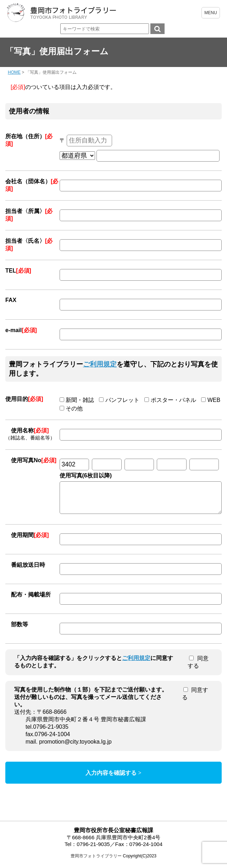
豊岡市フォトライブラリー (96, 861)
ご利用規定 (100, 364)
